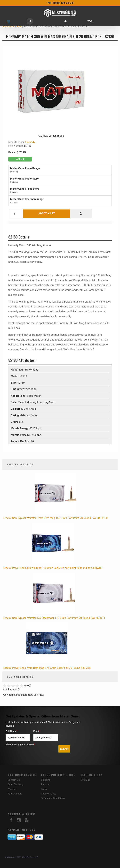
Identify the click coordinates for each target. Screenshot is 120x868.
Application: (18, 396)
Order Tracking (15, 784)
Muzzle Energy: (20, 428)
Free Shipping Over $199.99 (60, 3)
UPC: (14, 389)
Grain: (15, 422)
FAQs (44, 789)
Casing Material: (21, 415)
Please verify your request (20, 744)
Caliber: (16, 409)
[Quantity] (16, 214)
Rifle (19, 27)
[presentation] (30, 754)
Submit (64, 749)
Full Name (11, 731)
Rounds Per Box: (21, 441)
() (90, 21)
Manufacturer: (20, 370)
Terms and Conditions (53, 798)
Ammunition (8, 27)
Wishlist (12, 789)
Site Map (85, 780)
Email (37, 731)
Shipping (46, 780)
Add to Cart (47, 214)
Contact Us (14, 780)
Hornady (30, 142)
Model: (15, 376)
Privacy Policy (49, 794)
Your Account (15, 794)
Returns (45, 784)
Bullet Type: (18, 402)
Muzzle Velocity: (21, 435)
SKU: (14, 383)
